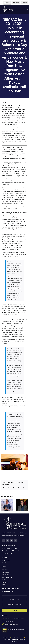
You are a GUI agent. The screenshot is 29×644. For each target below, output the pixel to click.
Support (5, 557)
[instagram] (12, 541)
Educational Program (9, 545)
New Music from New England (15, 207)
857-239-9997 (9, 621)
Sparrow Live (6, 319)
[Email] (23, 487)
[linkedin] (15, 541)
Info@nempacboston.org (12, 624)
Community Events (8, 592)
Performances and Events (11, 589)
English (6, 3)
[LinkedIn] (13, 487)
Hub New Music (21, 218)
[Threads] (18, 487)
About (4, 567)
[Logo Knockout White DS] (8, 6)
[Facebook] (4, 487)
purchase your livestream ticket (17, 403)
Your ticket (5, 128)
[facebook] (4, 541)
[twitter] (8, 541)
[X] (9, 487)
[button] (2, 505)
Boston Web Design (13, 640)
